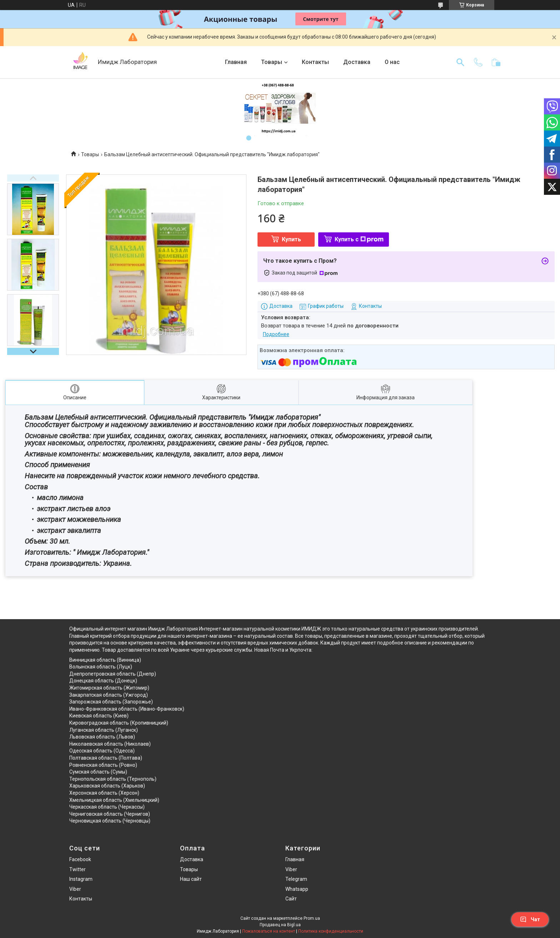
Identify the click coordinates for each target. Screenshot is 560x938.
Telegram (296, 879)
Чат (530, 919)
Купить (291, 239)
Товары (272, 62)
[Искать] (460, 62)
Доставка (357, 62)
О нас (392, 62)
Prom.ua (312, 918)
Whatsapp (297, 889)
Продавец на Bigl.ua (280, 925)
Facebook (80, 859)
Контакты (315, 62)
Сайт (291, 899)
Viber (75, 889)
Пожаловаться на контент (269, 931)
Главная (236, 62)
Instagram (81, 879)
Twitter (77, 869)
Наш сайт (191, 879)
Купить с (359, 239)
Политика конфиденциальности (331, 931)
